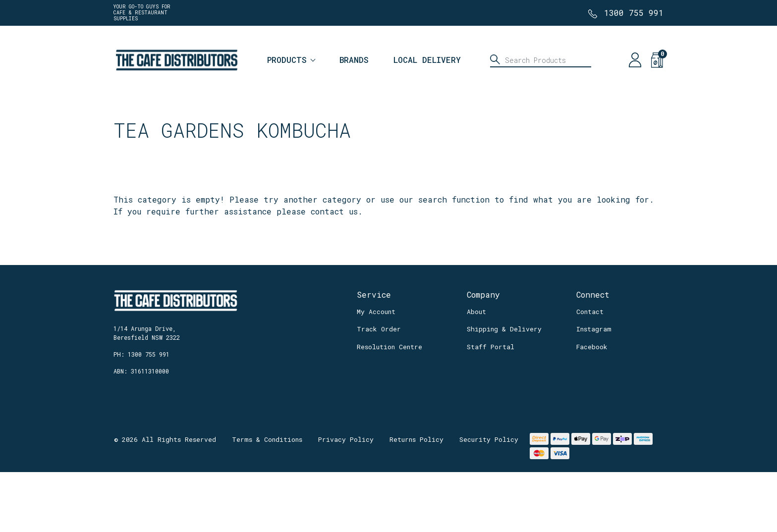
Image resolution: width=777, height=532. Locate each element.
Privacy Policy (346, 439)
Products (287, 60)
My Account (376, 312)
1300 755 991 (634, 13)
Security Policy (489, 439)
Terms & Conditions (267, 439)
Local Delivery (427, 60)
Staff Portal (491, 347)
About (476, 312)
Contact (590, 312)
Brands (354, 60)
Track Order (379, 329)
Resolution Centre (389, 347)
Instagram (594, 329)
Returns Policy (416, 439)
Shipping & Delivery (504, 329)
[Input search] (541, 60)
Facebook (592, 347)
